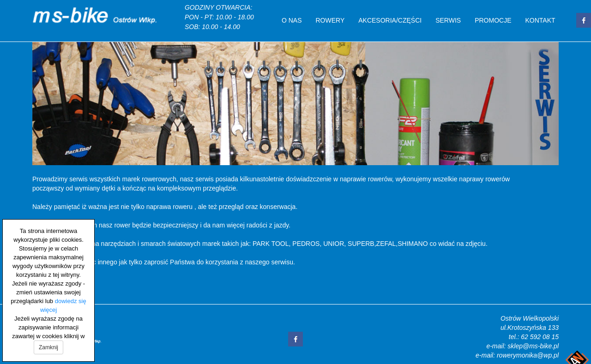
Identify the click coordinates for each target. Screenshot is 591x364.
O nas (292, 20)
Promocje (493, 20)
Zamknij (48, 347)
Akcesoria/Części (390, 20)
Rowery (330, 20)
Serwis (448, 20)
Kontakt (540, 20)
